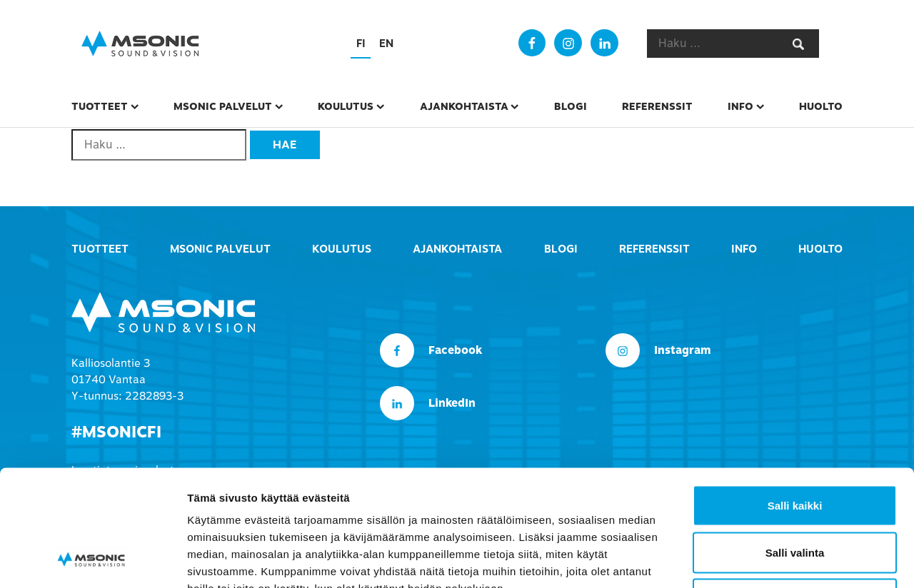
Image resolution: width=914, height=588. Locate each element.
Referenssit (657, 106)
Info (740, 106)
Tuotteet (100, 106)
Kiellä (795, 494)
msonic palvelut (223, 106)
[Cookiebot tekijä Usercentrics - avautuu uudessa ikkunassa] (92, 560)
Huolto (821, 106)
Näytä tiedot (764, 560)
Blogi (571, 106)
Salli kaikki (795, 401)
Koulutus (346, 106)
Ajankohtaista (464, 106)
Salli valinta (795, 448)
